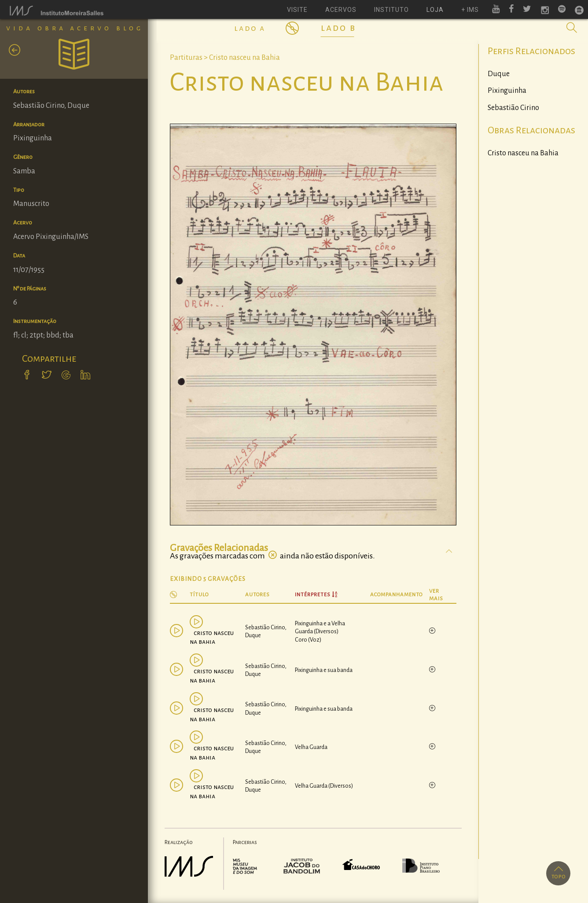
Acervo (91, 28)
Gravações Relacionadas (219, 548)
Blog (130, 28)
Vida (20, 28)
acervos (341, 10)
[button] (572, 28)
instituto (391, 10)
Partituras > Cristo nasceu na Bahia (225, 58)
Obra (52, 28)
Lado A (250, 28)
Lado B (338, 28)
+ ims (470, 10)
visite (297, 10)
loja (435, 10)
